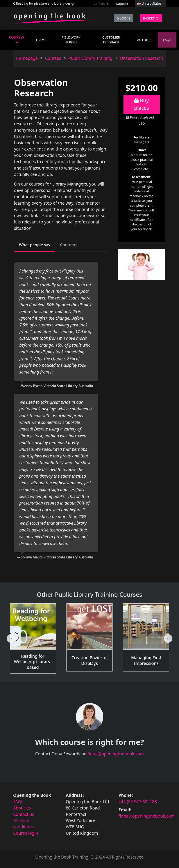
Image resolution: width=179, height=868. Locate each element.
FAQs (18, 802)
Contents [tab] (72, 245)
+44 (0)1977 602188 (138, 802)
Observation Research (141, 58)
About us (22, 809)
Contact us (101, 4)
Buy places (142, 104)
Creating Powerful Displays (89, 661)
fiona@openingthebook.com (116, 755)
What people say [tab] (36, 245)
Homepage (27, 58)
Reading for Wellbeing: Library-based (33, 662)
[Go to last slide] (11, 639)
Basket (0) (151, 18)
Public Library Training (90, 58)
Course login (26, 834)
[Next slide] (168, 639)
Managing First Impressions (146, 661)
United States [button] (149, 3)
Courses (53, 58)
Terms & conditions (23, 824)
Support (122, 4)
